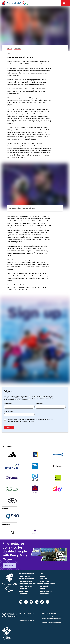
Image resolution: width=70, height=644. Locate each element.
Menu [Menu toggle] (65, 3)
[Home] (15, 3)
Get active (9, 565)
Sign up (9, 427)
